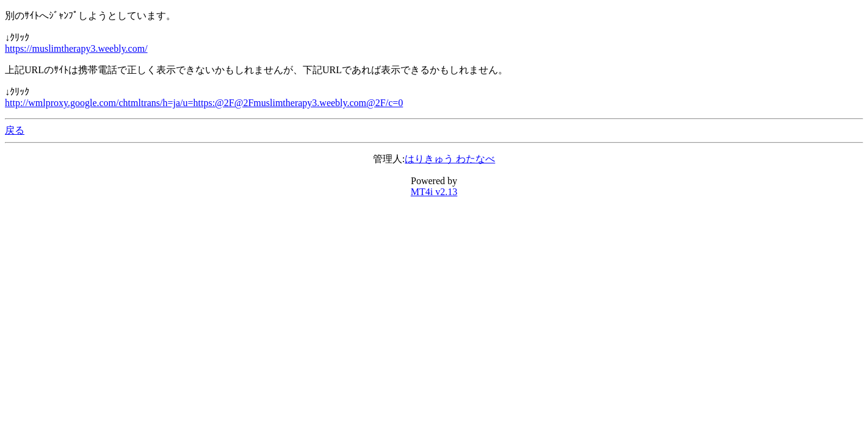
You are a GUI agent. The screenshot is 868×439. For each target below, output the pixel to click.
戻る (15, 130)
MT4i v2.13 (434, 192)
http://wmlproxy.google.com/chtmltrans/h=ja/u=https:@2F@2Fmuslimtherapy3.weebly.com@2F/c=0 (204, 103)
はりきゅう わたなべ (450, 159)
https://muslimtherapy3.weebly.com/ (76, 48)
